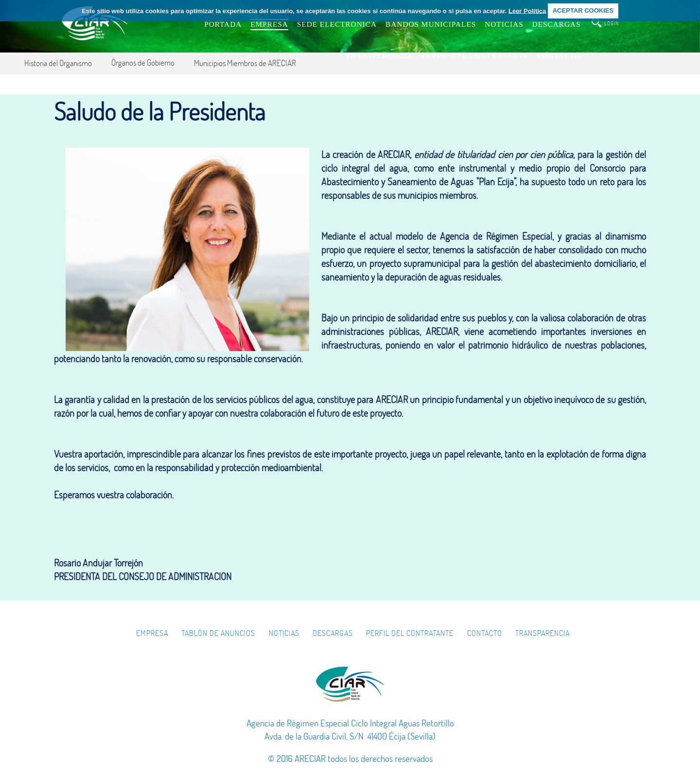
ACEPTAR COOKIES (583, 10)
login (612, 23)
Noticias (284, 633)
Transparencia (542, 633)
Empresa (152, 633)
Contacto (485, 633)
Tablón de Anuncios (218, 633)
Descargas (333, 633)
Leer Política (527, 10)
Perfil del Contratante (410, 633)
